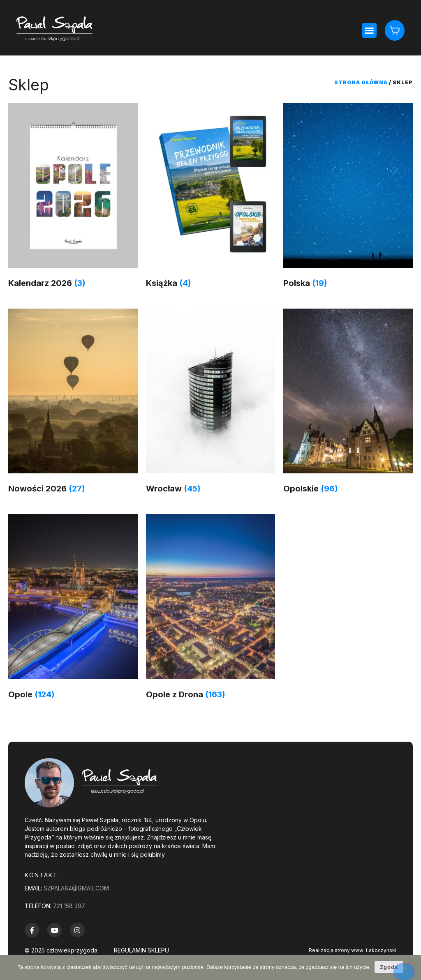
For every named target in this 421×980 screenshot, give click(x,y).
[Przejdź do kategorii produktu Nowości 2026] (73, 403)
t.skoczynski (381, 950)
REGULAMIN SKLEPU (141, 950)
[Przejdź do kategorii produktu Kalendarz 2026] (73, 197)
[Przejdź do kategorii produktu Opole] (73, 609)
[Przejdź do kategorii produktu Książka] (211, 197)
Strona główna (361, 82)
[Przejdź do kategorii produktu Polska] (348, 197)
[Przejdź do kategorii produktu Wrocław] (211, 403)
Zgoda (389, 967)
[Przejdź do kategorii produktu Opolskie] (348, 403)
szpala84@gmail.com (76, 888)
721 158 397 (69, 906)
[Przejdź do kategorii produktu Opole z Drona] (211, 609)
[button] (369, 30)
